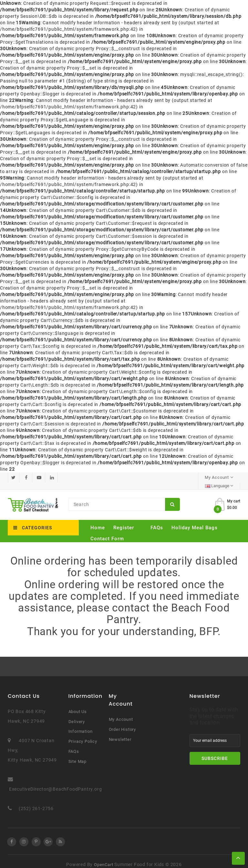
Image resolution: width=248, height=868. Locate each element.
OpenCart (103, 858)
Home (98, 521)
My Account (121, 713)
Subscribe (215, 752)
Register (124, 521)
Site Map (77, 755)
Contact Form (107, 532)
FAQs (157, 521)
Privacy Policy (83, 735)
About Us (78, 705)
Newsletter (120, 733)
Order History (122, 723)
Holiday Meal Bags (195, 521)
